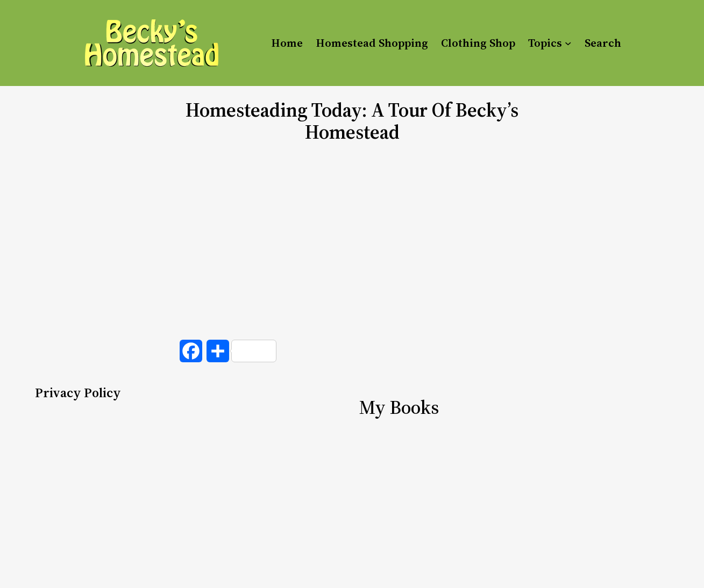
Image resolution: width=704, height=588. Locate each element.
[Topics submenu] (568, 43)
